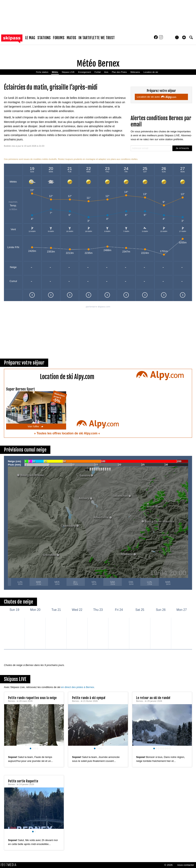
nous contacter (186, 865)
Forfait (98, 72)
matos (71, 38)
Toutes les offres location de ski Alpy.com (67, 433)
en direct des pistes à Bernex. (78, 687)
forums (59, 38)
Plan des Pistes (119, 72)
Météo (55, 72)
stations (44, 38)
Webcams (135, 72)
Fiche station (42, 72)
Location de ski (151, 72)
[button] (184, 37)
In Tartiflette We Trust (97, 38)
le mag (30, 38)
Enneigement (85, 72)
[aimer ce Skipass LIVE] (58, 753)
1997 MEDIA (10, 865)
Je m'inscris (182, 148)
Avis (106, 72)
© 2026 (168, 865)
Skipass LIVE (68, 72)
